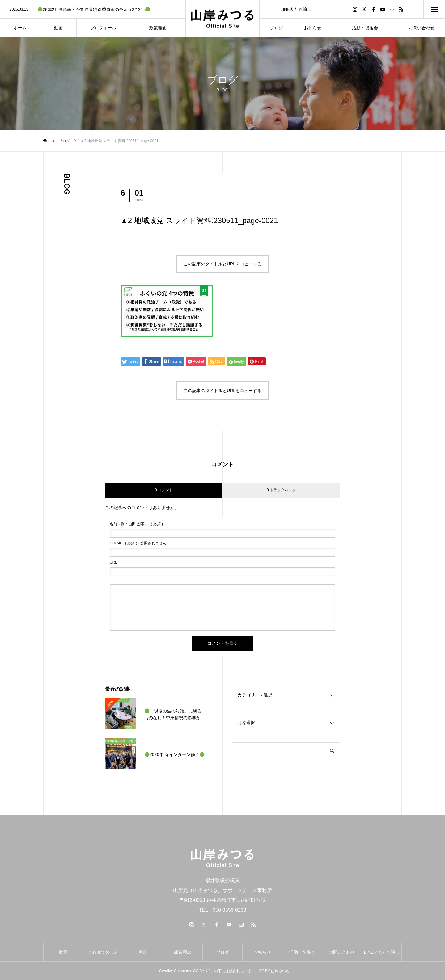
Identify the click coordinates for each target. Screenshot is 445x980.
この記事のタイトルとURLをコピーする (222, 264)
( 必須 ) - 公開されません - (139, 543)
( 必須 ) (136, 524)
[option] (93, 10)
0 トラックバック (281, 490)
